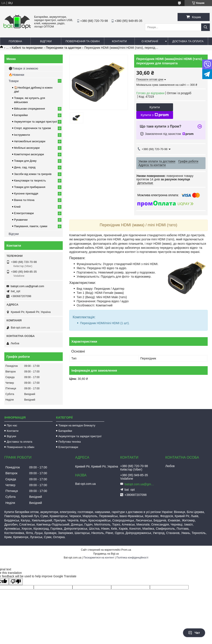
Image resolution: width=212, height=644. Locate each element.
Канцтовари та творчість (30, 180)
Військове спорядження (30, 109)
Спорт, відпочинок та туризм (32, 128)
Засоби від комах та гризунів (33, 174)
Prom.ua (126, 550)
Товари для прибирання (30, 187)
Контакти (119, 41)
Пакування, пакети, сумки (31, 226)
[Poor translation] (16, 582)
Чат (194, 633)
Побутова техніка (70, 442)
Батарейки (21, 115)
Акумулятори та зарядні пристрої (36, 122)
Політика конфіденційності (132, 558)
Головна (15, 41)
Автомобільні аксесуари (30, 141)
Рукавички (21, 220)
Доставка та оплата (188, 41)
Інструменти (22, 135)
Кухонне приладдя (26, 193)
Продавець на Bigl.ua (106, 554)
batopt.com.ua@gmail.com (27, 286)
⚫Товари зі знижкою (23, 68)
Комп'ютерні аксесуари (29, 154)
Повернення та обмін (83, 41)
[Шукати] (206, 27)
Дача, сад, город (25, 167)
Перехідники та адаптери (64, 48)
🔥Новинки (16, 75)
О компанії (150, 41)
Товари (14, 81)
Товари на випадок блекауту (77, 425)
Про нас (12, 425)
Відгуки (46, 41)
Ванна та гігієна (24, 200)
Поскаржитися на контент (99, 558)
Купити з (155, 115)
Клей (17, 207)
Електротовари (24, 213)
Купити (155, 107)
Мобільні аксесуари (27, 148)
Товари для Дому (25, 161)
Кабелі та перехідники (27, 48)
